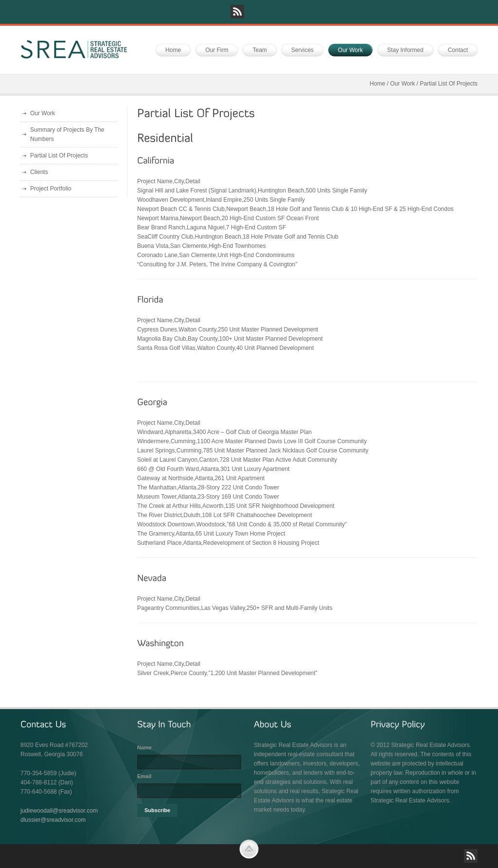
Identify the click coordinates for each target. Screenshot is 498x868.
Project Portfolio (51, 189)
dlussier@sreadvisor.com (53, 820)
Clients (39, 172)
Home (377, 84)
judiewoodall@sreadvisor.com (59, 811)
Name (144, 747)
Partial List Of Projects (59, 156)
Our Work (402, 84)
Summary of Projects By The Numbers (67, 134)
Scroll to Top (249, 849)
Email (144, 776)
